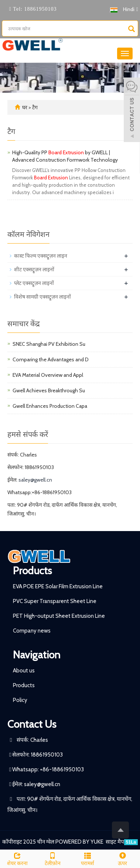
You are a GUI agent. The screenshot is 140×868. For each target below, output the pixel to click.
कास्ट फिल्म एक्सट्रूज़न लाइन (41, 256)
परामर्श (88, 858)
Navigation (37, 655)
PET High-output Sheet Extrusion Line (59, 616)
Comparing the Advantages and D (51, 359)
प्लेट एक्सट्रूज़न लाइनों (34, 283)
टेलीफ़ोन (53, 858)
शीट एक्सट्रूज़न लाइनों (34, 269)
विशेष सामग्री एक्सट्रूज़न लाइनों (42, 297)
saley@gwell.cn (35, 480)
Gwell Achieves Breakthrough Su (49, 390)
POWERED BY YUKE (80, 842)
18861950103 (40, 9)
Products (32, 571)
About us (24, 671)
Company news (32, 631)
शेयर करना (18, 858)
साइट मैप (115, 842)
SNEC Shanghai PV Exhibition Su (49, 344)
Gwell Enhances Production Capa (50, 406)
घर (25, 107)
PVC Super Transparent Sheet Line (55, 601)
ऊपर (122, 858)
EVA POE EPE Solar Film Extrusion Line (58, 586)
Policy (20, 700)
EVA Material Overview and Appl (48, 375)
